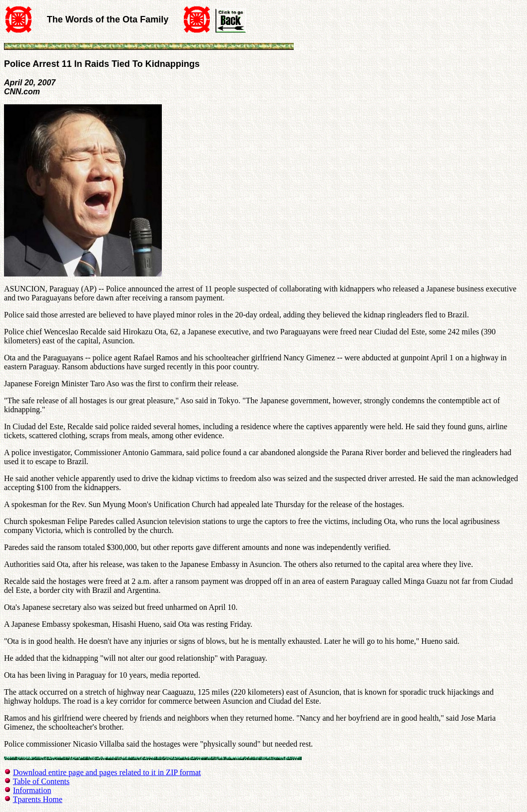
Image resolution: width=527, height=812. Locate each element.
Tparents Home (38, 799)
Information (32, 790)
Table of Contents (41, 781)
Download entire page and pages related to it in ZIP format (107, 772)
